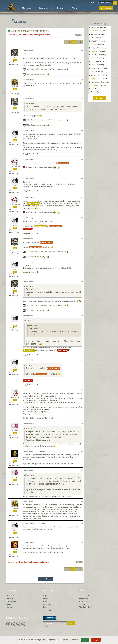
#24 (82, 130)
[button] (93, 3)
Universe (10, 599)
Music (45, 601)
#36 (82, 451)
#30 (82, 262)
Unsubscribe (47, 626)
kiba (15, 57)
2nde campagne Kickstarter (40, 35)
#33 (82, 360)
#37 (82, 470)
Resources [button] (44, 8)
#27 (82, 197)
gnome (15, 138)
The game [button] (27, 8)
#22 (82, 80)
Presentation (11, 596)
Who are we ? (84, 596)
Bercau (15, 458)
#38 (82, 501)
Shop (74, 8)
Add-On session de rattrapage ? (29, 31)
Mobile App (47, 610)
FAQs (45, 596)
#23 (82, 99)
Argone (15, 550)
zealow (15, 531)
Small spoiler (33, 203)
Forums (60, 8)
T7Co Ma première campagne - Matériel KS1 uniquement (46, 69)
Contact (82, 604)
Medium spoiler (62, 163)
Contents (10, 604)
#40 (82, 542)
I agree (85, 640)
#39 (82, 523)
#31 (82, 281)
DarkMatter (15, 397)
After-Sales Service (86, 607)
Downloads (47, 604)
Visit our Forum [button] (100, 98)
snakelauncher (15, 167)
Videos (45, 599)
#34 (82, 390)
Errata (45, 607)
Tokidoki (15, 431)
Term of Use (83, 599)
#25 (82, 159)
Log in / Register (106, 8)
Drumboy (15, 508)
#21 (82, 50)
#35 (82, 423)
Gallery (9, 607)
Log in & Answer (45, 579)
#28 (82, 218)
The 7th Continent (22, 35)
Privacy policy (84, 601)
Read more (75, 640)
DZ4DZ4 (15, 87)
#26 (82, 178)
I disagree (96, 640)
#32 (82, 316)
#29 (82, 239)
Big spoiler (28, 229)
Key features (11, 601)
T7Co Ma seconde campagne (37, 74)
